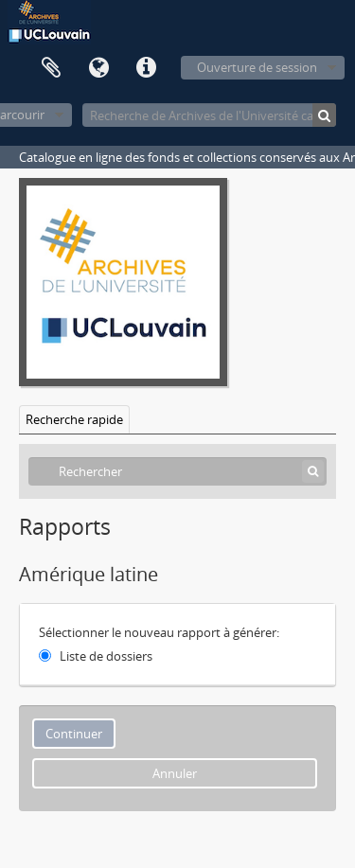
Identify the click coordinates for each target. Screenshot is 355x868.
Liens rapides (146, 68)
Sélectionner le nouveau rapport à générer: (159, 632)
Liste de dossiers (106, 656)
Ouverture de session (257, 67)
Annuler (175, 773)
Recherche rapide (74, 419)
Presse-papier (51, 68)
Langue (98, 68)
